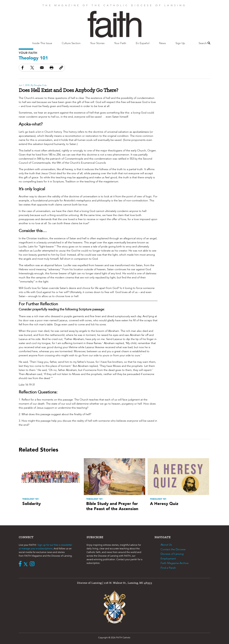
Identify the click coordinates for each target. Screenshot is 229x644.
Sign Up (180, 43)
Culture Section (71, 43)
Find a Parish (168, 568)
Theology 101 (33, 58)
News (162, 43)
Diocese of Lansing (172, 554)
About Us (166, 545)
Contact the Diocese (173, 549)
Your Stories (97, 43)
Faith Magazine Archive (175, 563)
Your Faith (120, 43)
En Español (143, 43)
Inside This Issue (42, 43)
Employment (168, 559)
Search (204, 43)
